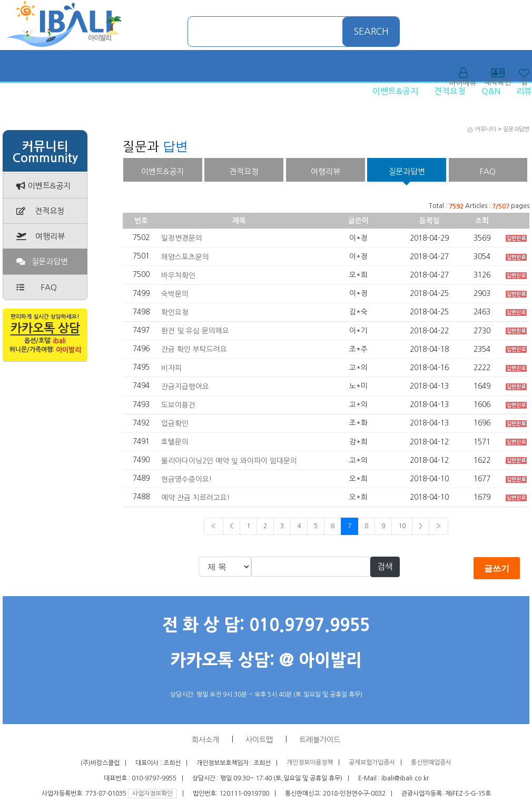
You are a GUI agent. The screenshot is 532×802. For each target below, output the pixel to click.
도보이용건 (178, 405)
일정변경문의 (182, 238)
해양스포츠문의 (185, 256)
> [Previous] (421, 526)
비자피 (171, 368)
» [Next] (439, 526)
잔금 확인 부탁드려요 (194, 349)
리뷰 (524, 91)
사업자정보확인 (152, 794)
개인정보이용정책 (310, 763)
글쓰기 (497, 568)
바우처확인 (178, 275)
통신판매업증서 (431, 763)
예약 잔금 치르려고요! (195, 498)
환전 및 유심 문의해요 (195, 331)
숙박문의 (175, 294)
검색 (385, 567)
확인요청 (175, 312)
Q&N (491, 91)
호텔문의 (175, 442)
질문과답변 (516, 129)
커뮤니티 (486, 129)
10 (402, 526)
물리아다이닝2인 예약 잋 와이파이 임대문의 (229, 460)
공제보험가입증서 (372, 763)
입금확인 (175, 423)
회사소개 (205, 740)
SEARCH (371, 32)
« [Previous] (214, 526)
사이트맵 (259, 740)
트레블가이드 (320, 740)
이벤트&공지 (395, 91)
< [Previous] (231, 526)
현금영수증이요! (186, 479)
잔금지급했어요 (185, 387)
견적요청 (450, 91)
